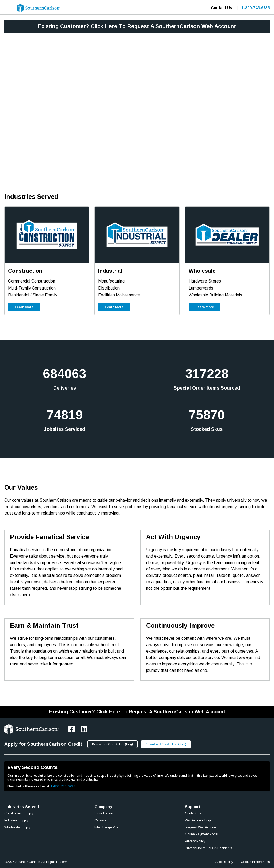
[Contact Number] (253, 8)
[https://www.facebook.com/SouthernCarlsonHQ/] (72, 729)
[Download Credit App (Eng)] (113, 744)
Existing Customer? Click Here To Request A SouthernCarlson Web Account (137, 26)
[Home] (38, 8)
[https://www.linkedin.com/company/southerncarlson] (84, 729)
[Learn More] (24, 307)
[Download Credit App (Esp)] (166, 744)
